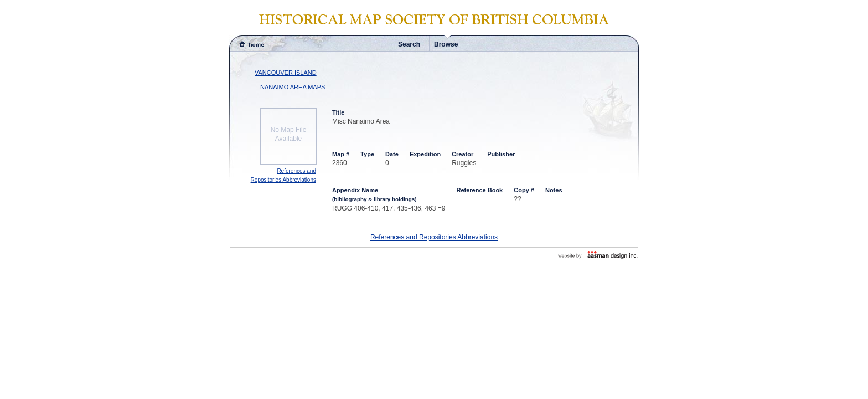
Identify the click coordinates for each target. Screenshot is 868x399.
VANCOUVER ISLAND (286, 73)
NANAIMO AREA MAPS (293, 87)
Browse (446, 44)
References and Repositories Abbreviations (434, 237)
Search (409, 44)
